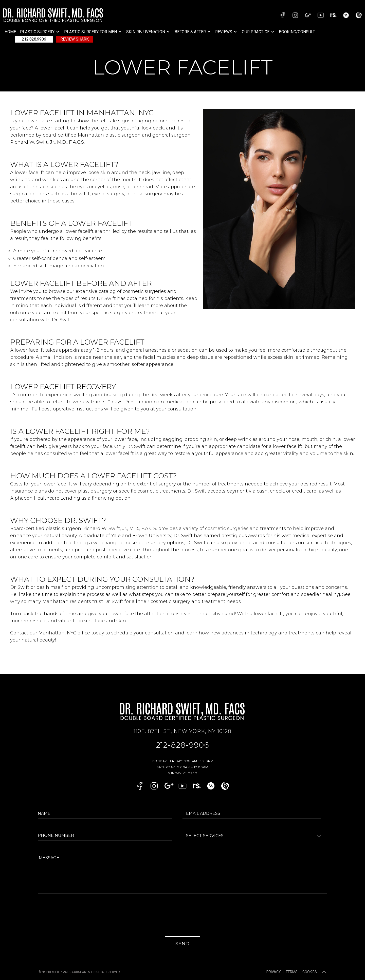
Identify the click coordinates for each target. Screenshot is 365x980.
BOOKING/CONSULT (297, 32)
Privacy (278, 964)
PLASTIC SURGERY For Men (93, 32)
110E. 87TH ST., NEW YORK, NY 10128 (182, 731)
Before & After (193, 32)
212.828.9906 (34, 39)
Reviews (226, 32)
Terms (294, 964)
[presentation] (78, 919)
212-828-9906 (183, 744)
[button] (40, 32)
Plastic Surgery (40, 32)
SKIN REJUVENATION (148, 32)
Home (10, 32)
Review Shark (75, 39)
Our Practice (258, 32)
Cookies (311, 964)
